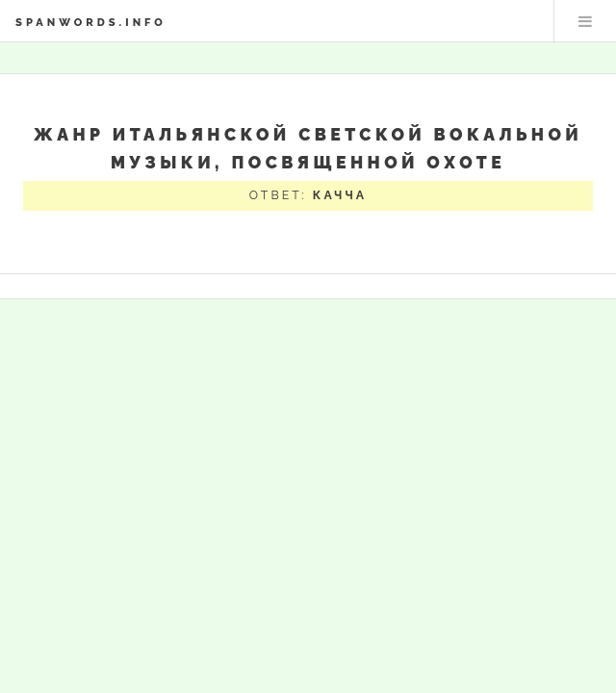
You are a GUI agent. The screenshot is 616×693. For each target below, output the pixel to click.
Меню (585, 21)
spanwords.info (91, 22)
